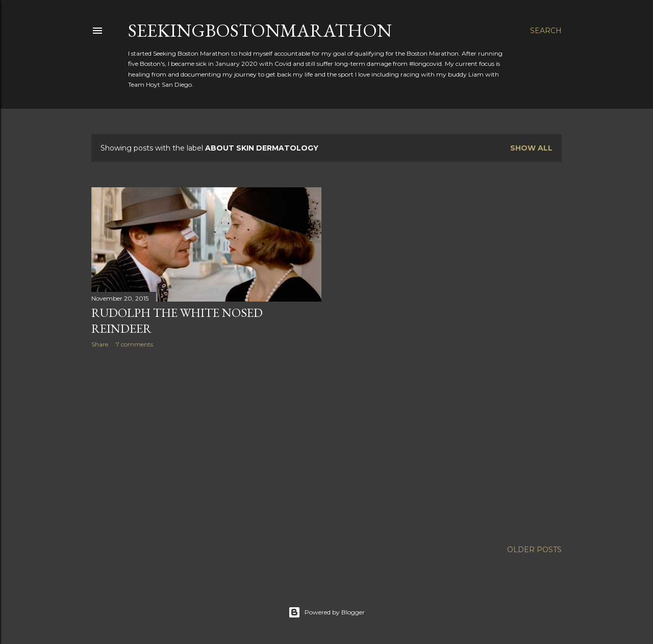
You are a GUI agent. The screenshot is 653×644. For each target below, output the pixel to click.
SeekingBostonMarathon (260, 30)
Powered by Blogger (326, 612)
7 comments (134, 344)
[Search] (546, 31)
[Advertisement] (206, 445)
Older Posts (534, 550)
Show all (531, 148)
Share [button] (100, 344)
